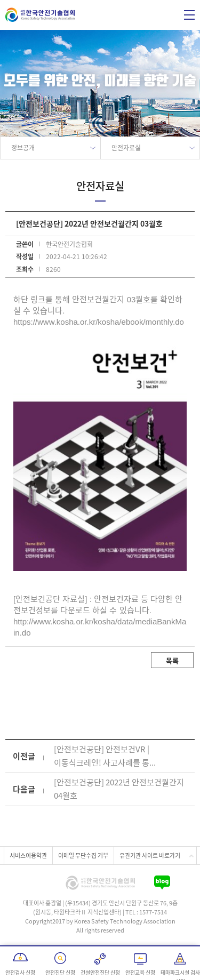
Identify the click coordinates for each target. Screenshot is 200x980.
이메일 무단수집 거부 (83, 856)
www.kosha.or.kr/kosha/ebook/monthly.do (111, 322)
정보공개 (23, 148)
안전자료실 (126, 148)
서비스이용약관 (28, 856)
